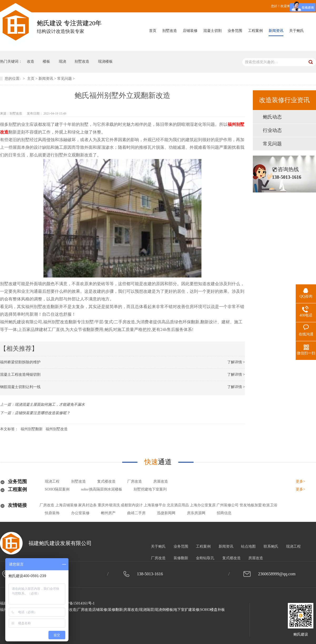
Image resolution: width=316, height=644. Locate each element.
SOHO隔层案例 (57, 489)
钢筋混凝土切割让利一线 (20, 387)
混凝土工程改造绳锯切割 (20, 375)
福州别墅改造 (57, 429)
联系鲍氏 (271, 546)
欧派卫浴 (270, 505)
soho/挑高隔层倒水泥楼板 (102, 489)
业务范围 (235, 31)
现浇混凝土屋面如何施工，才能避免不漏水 (50, 405)
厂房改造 (135, 481)
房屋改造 (161, 481)
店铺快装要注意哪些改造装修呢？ (42, 413)
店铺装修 (190, 31)
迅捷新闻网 (166, 513)
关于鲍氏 (297, 31)
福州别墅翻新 (32, 429)
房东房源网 (196, 513)
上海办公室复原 (203, 505)
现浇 (62, 61)
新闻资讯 (276, 31)
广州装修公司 (228, 505)
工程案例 (255, 31)
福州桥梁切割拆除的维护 (20, 362)
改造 (31, 61)
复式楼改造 (106, 481)
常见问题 (65, 79)
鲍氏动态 (272, 117)
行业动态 (272, 130)
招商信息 (224, 513)
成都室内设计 (132, 505)
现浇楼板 (105, 61)
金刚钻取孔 (205, 558)
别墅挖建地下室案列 (150, 489)
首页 (153, 31)
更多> (300, 481)
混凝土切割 (213, 31)
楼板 (46, 61)
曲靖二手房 (136, 513)
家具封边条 (87, 505)
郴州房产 (108, 513)
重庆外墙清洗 (109, 505)
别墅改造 (170, 31)
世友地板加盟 (251, 505)
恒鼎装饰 (52, 513)
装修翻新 (181, 558)
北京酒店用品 (178, 505)
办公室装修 (80, 513)
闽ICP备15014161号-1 (77, 603)
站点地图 (248, 546)
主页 (31, 79)
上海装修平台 (155, 505)
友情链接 (17, 505)
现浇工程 (52, 481)
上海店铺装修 (66, 505)
